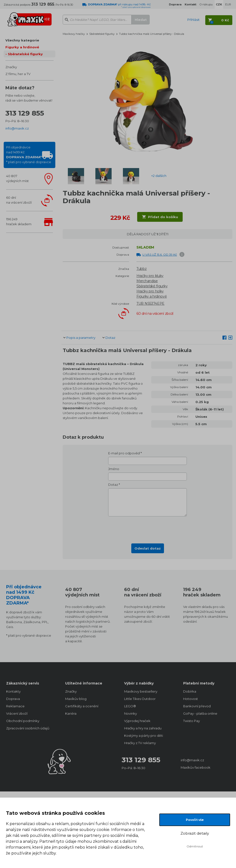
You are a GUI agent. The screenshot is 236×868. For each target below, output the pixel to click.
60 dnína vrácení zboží (19, 200)
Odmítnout (195, 846)
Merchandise (147, 281)
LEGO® (130, 706)
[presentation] (147, 528)
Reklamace (15, 706)
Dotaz (110, 338)
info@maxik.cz (17, 128)
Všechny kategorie (22, 40)
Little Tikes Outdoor (140, 699)
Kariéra (71, 713)
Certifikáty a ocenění (82, 706)
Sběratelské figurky (25, 54)
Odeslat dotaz (148, 548)
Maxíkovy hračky (74, 34)
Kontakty (13, 691)
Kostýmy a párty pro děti (144, 736)
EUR (228, 4)
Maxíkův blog (76, 699)
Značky (11, 67)
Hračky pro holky (150, 291)
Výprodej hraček (137, 721)
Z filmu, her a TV (18, 74)
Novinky (131, 713)
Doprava (13, 699)
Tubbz (142, 269)
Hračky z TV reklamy (140, 743)
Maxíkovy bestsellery (141, 691)
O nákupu (206, 4)
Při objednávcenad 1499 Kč (29, 155)
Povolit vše (195, 820)
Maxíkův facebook (196, 767)
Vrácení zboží (17, 713)
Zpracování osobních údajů (28, 728)
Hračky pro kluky (150, 276)
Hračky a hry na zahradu (143, 728)
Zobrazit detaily (195, 833)
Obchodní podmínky (23, 721)
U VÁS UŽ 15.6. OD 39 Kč (160, 255)
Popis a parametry (81, 338)
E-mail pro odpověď (124, 453)
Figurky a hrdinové (22, 47)
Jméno (114, 469)
